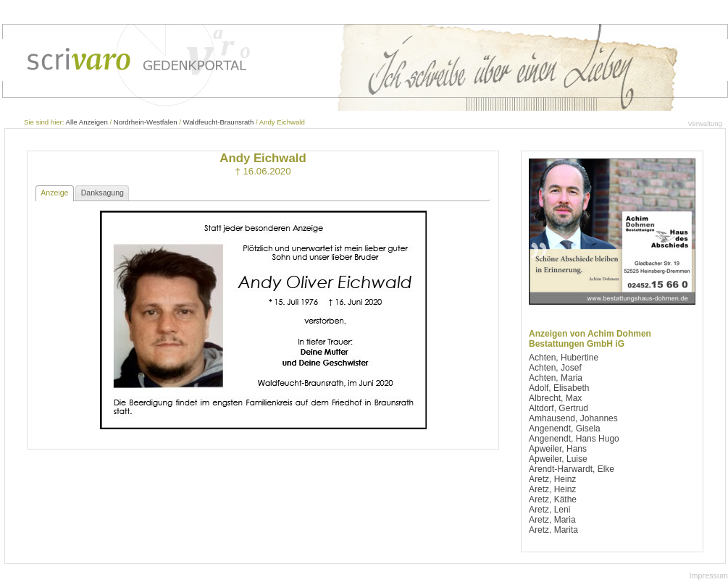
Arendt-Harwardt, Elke (572, 469)
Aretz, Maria (552, 520)
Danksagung (102, 193)
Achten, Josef (555, 368)
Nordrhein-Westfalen (146, 122)
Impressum (709, 575)
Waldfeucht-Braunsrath (219, 122)
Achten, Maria (556, 378)
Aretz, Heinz (552, 479)
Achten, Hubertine (564, 358)
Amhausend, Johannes (573, 418)
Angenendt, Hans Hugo (574, 439)
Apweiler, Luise (558, 459)
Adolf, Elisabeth (559, 388)
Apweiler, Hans (558, 449)
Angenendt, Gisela (565, 429)
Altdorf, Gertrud (558, 408)
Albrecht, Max (555, 398)
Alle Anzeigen (87, 122)
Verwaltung (705, 123)
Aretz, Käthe (553, 499)
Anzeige (54, 193)
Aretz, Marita (553, 530)
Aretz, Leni (549, 510)
